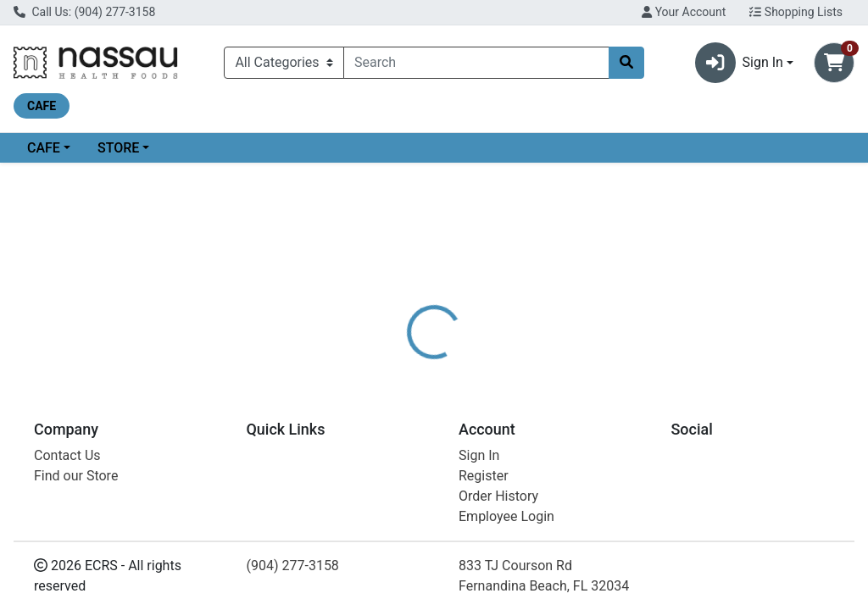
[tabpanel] (615, 451)
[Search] (476, 63)
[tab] (408, 380)
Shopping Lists (796, 12)
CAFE (44, 148)
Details (408, 380)
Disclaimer (483, 380)
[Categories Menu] (284, 63)
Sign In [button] (739, 63)
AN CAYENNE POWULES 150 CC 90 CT (499, 580)
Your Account (684, 12)
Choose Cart (746, 288)
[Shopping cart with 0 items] (834, 63)
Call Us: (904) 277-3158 (84, 12)
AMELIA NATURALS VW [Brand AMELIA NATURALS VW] (597, 444)
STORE (118, 148)
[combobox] (476, 63)
